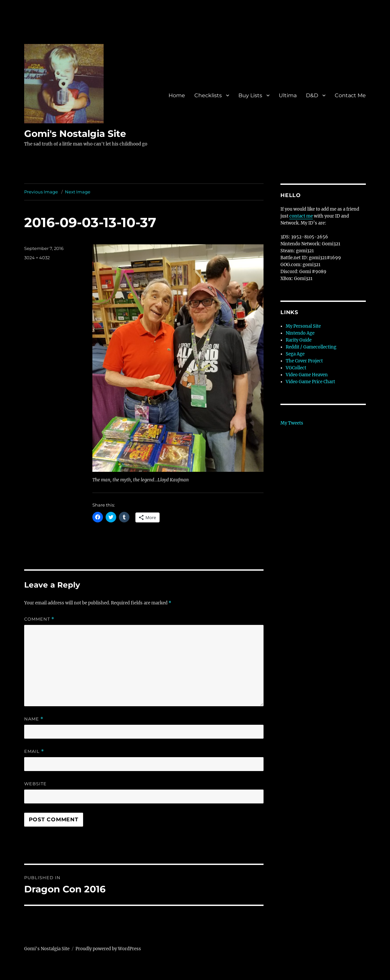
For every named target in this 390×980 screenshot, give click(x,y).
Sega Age (295, 354)
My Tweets (292, 423)
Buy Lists (250, 95)
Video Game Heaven (307, 375)
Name (34, 719)
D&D (312, 95)
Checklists (208, 95)
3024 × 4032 (37, 258)
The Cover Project (304, 361)
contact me (301, 216)
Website (35, 784)
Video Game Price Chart (310, 382)
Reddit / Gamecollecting (311, 347)
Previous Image (41, 192)
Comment (39, 619)
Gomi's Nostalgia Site (75, 134)
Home (177, 95)
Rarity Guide (299, 340)
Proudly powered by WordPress (108, 949)
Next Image (78, 192)
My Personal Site (303, 326)
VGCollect (296, 368)
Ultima (288, 95)
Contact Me (350, 95)
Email (34, 751)
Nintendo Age (300, 333)
